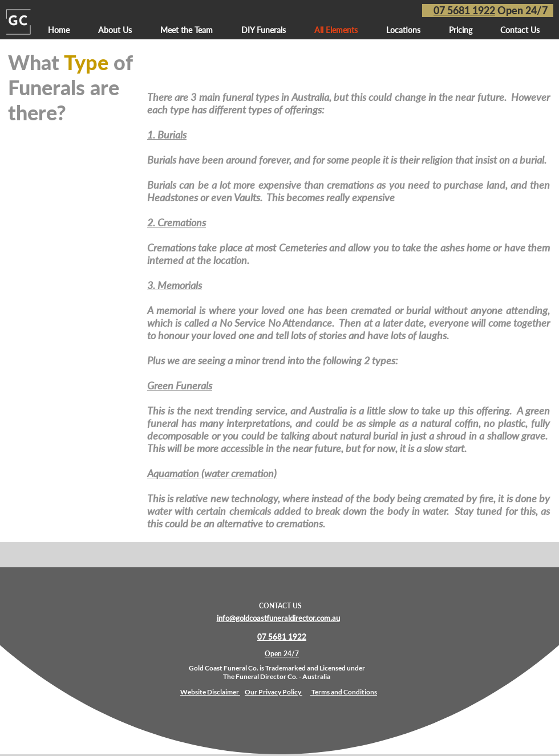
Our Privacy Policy (274, 692)
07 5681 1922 (464, 10)
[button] (403, 30)
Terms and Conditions (344, 692)
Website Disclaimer (210, 692)
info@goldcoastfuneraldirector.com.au (278, 618)
